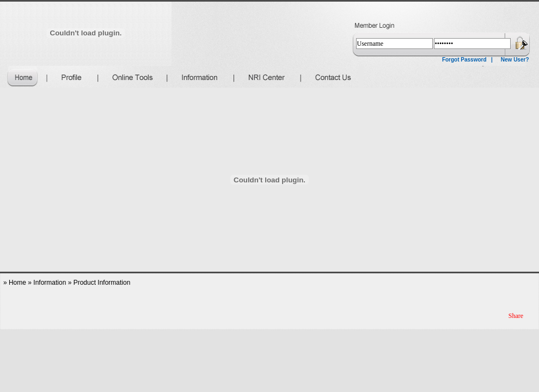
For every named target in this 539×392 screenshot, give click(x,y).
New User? (515, 60)
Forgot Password (464, 60)
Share (516, 316)
